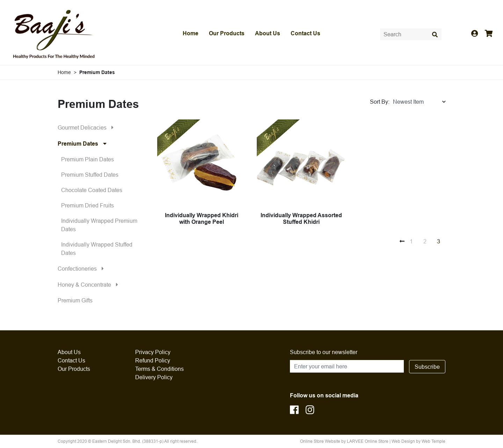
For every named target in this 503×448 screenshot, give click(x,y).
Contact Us (305, 33)
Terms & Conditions (159, 369)
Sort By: (380, 102)
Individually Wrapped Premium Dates (99, 225)
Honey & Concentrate (90, 285)
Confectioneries (82, 269)
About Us (268, 33)
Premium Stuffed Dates (90, 175)
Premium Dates (84, 144)
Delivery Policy (154, 377)
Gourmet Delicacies (87, 127)
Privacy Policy (153, 352)
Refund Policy (153, 360)
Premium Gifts (75, 300)
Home (191, 33)
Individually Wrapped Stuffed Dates (97, 249)
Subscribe (427, 367)
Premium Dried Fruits (88, 205)
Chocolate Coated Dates (92, 190)
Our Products (227, 33)
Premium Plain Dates (88, 159)
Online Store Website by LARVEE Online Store (344, 441)
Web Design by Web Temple (418, 441)
